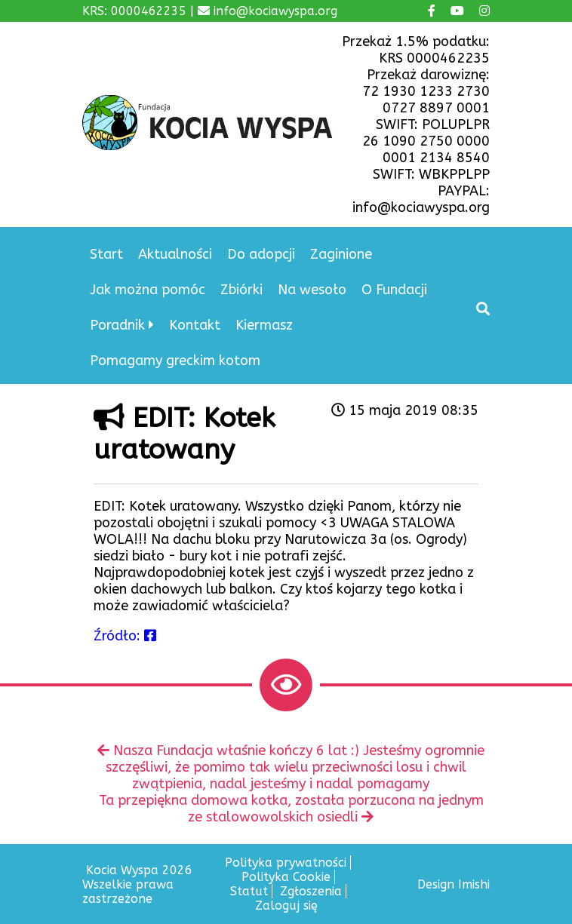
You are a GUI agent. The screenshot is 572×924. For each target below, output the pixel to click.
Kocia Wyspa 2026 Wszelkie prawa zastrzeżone (137, 884)
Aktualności (175, 254)
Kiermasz (264, 325)
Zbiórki (241, 290)
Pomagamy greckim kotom (175, 361)
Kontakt (195, 325)
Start (106, 254)
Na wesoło (312, 290)
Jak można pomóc (148, 290)
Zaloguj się (286, 906)
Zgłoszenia (311, 891)
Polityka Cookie (286, 877)
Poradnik (117, 325)
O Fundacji (394, 290)
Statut (249, 891)
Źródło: (125, 636)
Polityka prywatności (286, 863)
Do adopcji (261, 254)
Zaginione (341, 254)
